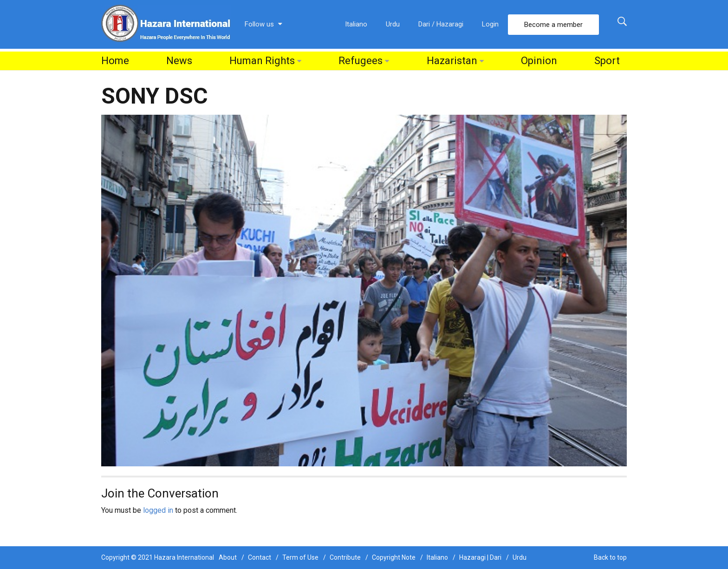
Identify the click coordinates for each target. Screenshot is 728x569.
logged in (158, 510)
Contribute (345, 557)
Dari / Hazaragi (441, 24)
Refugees (361, 61)
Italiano (356, 24)
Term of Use (300, 557)
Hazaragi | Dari (480, 557)
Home (115, 61)
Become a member (553, 25)
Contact (260, 557)
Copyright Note (394, 557)
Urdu (393, 24)
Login (490, 24)
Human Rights (262, 61)
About (228, 557)
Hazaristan (452, 61)
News (179, 61)
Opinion (539, 61)
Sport (607, 61)
